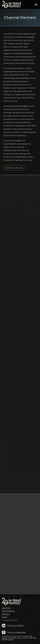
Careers (5, 617)
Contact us (6, 614)
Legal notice (6, 608)
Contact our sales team (14, 168)
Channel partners (8, 611)
